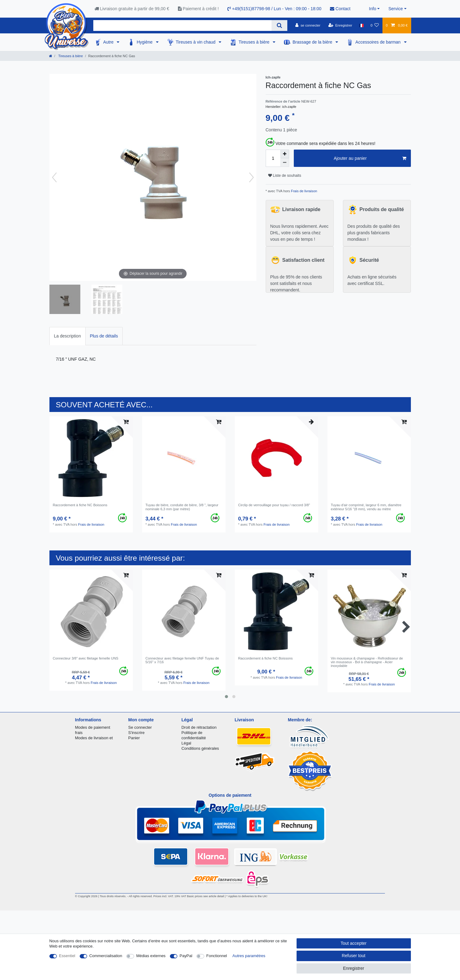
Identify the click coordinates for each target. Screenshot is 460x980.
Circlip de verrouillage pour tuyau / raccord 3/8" (274, 505)
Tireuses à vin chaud (196, 42)
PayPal (186, 956)
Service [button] (396, 9)
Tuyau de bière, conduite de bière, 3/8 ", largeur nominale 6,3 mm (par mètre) (182, 507)
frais (79, 733)
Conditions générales (200, 748)
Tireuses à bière (255, 42)
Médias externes (151, 956)
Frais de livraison (304, 191)
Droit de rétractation (199, 727)
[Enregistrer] (340, 25)
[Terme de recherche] (182, 25)
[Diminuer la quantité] (285, 163)
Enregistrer (353, 968)
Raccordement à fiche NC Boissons (80, 505)
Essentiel (67, 956)
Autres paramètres (249, 956)
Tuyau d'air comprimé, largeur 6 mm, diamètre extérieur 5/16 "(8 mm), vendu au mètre (366, 507)
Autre (109, 42)
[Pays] (361, 25)
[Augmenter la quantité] (285, 154)
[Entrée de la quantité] (273, 158)
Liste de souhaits (285, 176)
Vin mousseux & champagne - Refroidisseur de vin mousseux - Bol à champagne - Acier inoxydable (367, 662)
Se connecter (140, 727)
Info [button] (372, 9)
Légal (186, 743)
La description (68, 336)
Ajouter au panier (370, 159)
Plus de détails (104, 336)
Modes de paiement (93, 727)
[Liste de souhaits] (375, 25)
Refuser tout (353, 956)
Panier (134, 738)
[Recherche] (279, 25)
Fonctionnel (217, 956)
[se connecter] (308, 25)
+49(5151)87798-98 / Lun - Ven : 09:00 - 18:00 (274, 9)
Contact (340, 9)
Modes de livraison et (94, 738)
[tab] (68, 336)
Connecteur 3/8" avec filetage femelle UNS (86, 658)
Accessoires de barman (378, 42)
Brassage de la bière (313, 42)
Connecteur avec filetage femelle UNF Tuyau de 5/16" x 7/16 (182, 660)
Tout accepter (353, 943)
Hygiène (145, 42)
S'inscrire (136, 733)
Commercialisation (106, 956)
